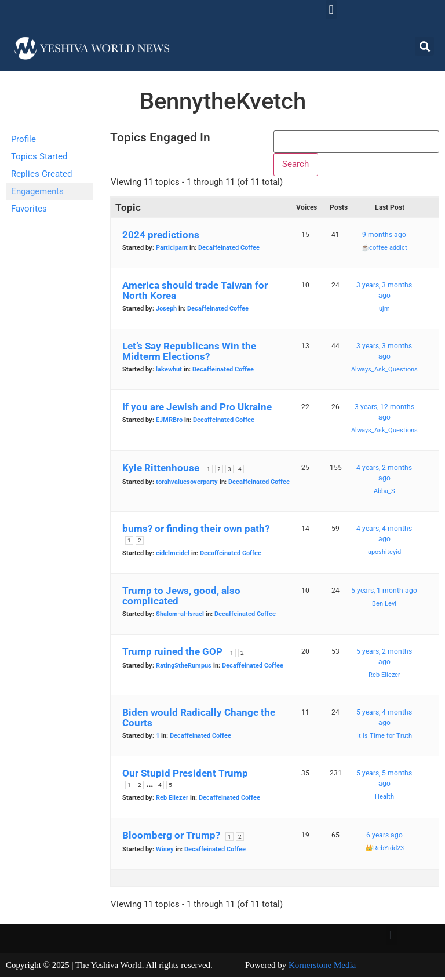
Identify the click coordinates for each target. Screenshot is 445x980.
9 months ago (384, 238)
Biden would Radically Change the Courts (199, 720)
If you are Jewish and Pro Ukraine (197, 410)
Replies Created (41, 174)
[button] (331, 10)
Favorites (29, 209)
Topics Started (39, 156)
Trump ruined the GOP (172, 654)
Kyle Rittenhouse (161, 471)
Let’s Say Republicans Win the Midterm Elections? (189, 354)
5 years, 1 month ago (384, 593)
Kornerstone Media (322, 968)
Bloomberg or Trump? (171, 838)
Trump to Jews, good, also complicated (181, 599)
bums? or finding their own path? (196, 531)
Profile (23, 139)
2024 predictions (161, 238)
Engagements (37, 191)
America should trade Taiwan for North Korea (195, 293)
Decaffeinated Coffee (229, 251)
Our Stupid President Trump (185, 776)
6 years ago (384, 838)
